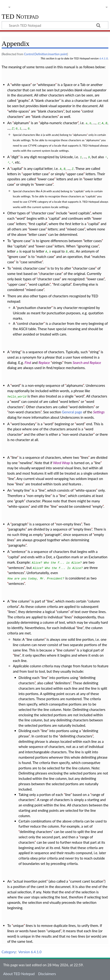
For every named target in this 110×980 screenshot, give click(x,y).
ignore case (22, 241)
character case (43, 213)
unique (18, 925)
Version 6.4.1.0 (30, 952)
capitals (79, 191)
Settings (99, 412)
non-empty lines (69, 524)
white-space (21, 85)
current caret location (87, 881)
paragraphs (17, 529)
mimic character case (29, 268)
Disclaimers (47, 974)
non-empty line (39, 496)
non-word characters (25, 412)
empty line (22, 490)
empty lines (82, 529)
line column (20, 601)
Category (9, 952)
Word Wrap (61, 463)
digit (15, 157)
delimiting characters (76, 736)
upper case (75, 174)
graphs (23, 100)
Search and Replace (87, 363)
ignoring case (88, 246)
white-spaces (19, 111)
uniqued (54, 931)
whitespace (47, 85)
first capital (38, 224)
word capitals (80, 213)
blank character (47, 100)
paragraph (19, 524)
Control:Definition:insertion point (45, 54)
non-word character (78, 434)
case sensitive (31, 262)
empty (98, 506)
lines (85, 457)
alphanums (80, 135)
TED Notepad (20, 17)
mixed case (76, 229)
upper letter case (36, 174)
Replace (44, 363)
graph (19, 501)
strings (57, 363)
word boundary (23, 424)
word (21, 218)
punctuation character (34, 308)
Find (28, 363)
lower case (46, 179)
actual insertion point (30, 881)
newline (26, 463)
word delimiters (82, 407)
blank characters (51, 111)
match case (45, 257)
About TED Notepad (19, 974)
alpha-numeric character (59, 123)
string (16, 352)
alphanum (21, 123)
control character (30, 323)
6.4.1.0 (104, 58)
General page (72, 412)
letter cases (37, 234)
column (63, 612)
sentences (16, 568)
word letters (69, 401)
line (14, 457)
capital (17, 168)
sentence (19, 552)
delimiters (63, 683)
